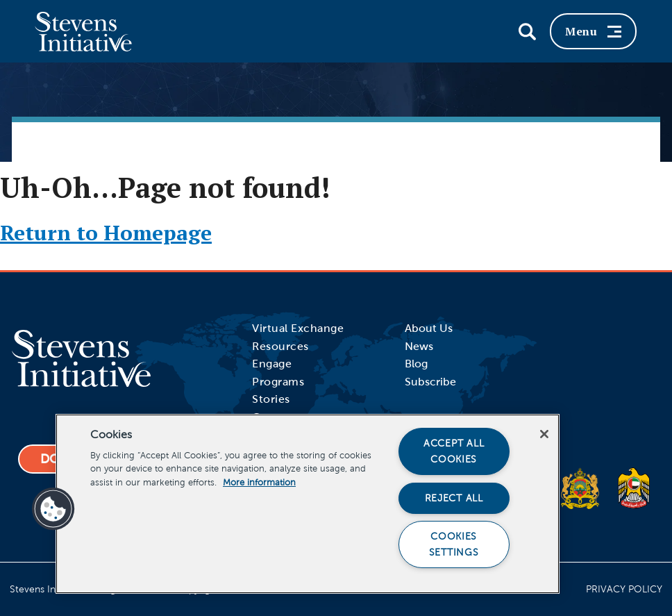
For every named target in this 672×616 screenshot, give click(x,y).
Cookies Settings (454, 544)
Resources (280, 346)
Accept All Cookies (454, 451)
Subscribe (430, 382)
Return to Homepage (106, 233)
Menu (593, 31)
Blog (416, 364)
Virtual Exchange (298, 328)
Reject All (454, 498)
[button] (53, 509)
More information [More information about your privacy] (259, 483)
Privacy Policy (624, 589)
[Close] (544, 434)
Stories (271, 399)
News (419, 346)
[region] (308, 504)
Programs (278, 382)
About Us (429, 328)
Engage (272, 364)
